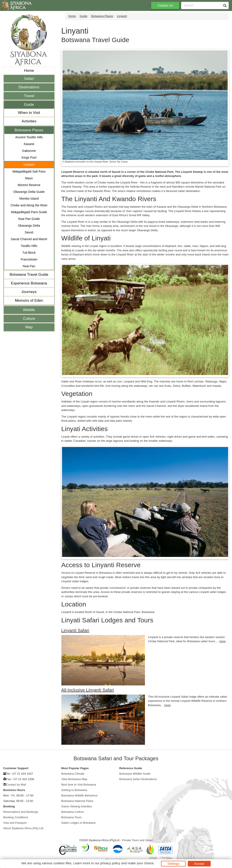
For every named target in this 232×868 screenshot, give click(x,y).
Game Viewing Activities (77, 806)
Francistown (29, 259)
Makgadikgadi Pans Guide (29, 212)
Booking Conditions (16, 817)
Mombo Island (29, 199)
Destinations (29, 87)
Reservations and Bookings (21, 812)
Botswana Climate (73, 774)
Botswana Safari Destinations (138, 779)
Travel (29, 96)
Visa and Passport (15, 823)
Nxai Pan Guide (29, 219)
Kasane (29, 144)
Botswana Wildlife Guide (135, 774)
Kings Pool (29, 158)
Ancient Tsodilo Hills (29, 137)
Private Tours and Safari (137, 840)
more (222, 641)
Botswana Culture (73, 812)
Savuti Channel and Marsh (29, 239)
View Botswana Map (74, 779)
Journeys (29, 292)
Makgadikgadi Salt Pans (29, 171)
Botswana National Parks (77, 801)
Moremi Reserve (29, 185)
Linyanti (29, 164)
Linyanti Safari (75, 630)
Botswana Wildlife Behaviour (80, 795)
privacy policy (110, 863)
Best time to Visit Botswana (79, 785)
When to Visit (29, 113)
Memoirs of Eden (29, 300)
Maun (29, 178)
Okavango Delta (29, 226)
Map (29, 327)
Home (29, 71)
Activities (29, 121)
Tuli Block (29, 253)
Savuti (29, 232)
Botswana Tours (72, 817)
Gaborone (29, 151)
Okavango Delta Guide (29, 192)
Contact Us (165, 5)
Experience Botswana (29, 283)
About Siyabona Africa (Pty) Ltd (23, 828)
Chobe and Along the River (29, 205)
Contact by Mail (16, 785)
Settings (173, 864)
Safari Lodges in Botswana (78, 823)
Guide (29, 105)
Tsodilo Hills (29, 246)
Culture (29, 319)
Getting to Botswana (74, 790)
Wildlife (29, 310)
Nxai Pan (29, 266)
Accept (199, 864)
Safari (29, 79)
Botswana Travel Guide (29, 275)
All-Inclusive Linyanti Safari (88, 690)
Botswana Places (29, 130)
